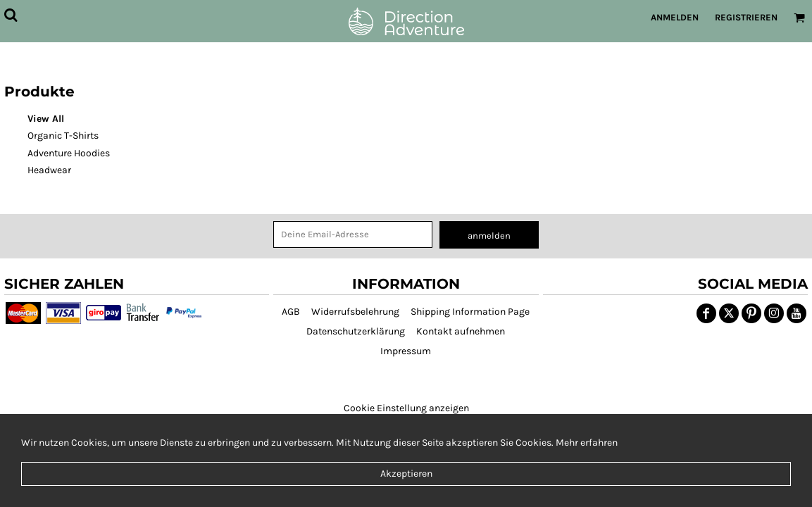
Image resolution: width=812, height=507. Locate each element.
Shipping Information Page (470, 312)
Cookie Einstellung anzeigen (406, 408)
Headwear (49, 170)
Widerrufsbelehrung (355, 312)
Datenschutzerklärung (356, 331)
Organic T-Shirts (63, 136)
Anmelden (675, 17)
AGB (291, 312)
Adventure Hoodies (69, 153)
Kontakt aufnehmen (461, 331)
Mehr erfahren (587, 443)
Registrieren (746, 17)
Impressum (406, 351)
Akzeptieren (406, 474)
